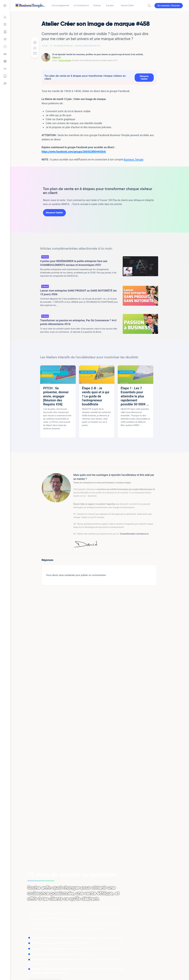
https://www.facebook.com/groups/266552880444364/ (74, 152)
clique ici (57, 57)
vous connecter (67, 575)
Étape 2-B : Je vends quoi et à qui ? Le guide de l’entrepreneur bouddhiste (96, 396)
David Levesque (65, 60)
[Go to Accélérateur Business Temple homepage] (31, 5)
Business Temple (134, 159)
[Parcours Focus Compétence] (5, 32)
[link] (5, 47)
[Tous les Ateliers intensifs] (5, 39)
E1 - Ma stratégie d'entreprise (62, 46)
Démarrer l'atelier (144, 78)
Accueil (45, 46)
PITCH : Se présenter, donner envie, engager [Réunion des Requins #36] (56, 396)
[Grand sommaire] (5, 24)
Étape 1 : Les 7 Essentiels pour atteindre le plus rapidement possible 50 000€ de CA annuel (136, 396)
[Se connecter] (5, 17)
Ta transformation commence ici (134, 534)
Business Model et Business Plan (88, 46)
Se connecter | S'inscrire (169, 6)
